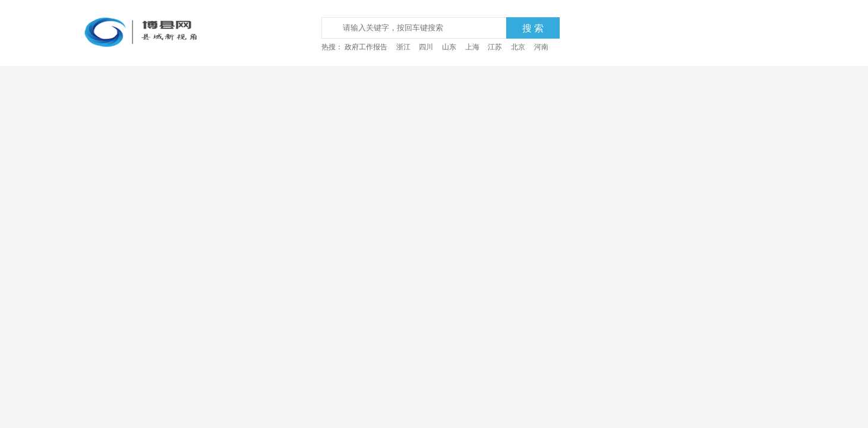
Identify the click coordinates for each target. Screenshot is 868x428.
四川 (426, 47)
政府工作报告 (366, 47)
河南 (541, 47)
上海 (472, 47)
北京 (518, 47)
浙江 (403, 47)
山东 (449, 47)
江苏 (495, 47)
